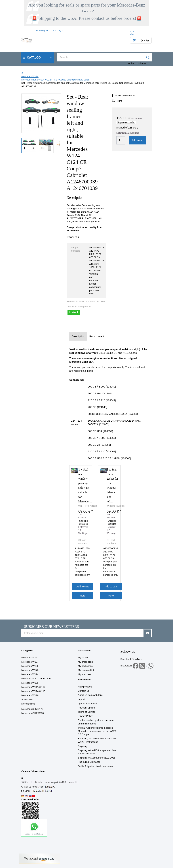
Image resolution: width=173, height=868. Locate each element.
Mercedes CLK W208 (33, 713)
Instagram (126, 666)
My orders (83, 657)
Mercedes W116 (30, 695)
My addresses (85, 666)
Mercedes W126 (30, 666)
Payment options (87, 708)
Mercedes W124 (30, 674)
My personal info (87, 670)
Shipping (83, 746)
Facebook (126, 659)
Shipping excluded (126, 122)
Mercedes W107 (30, 662)
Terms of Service (87, 712)
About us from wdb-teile (90, 695)
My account (84, 651)
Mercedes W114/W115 (33, 691)
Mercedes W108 (30, 683)
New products (85, 687)
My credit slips (85, 662)
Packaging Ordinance (89, 762)
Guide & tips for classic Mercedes (95, 766)
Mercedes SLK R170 (32, 709)
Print (119, 101)
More (83, 596)
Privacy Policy (85, 716)
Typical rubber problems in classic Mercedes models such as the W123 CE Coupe (97, 731)
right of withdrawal (87, 704)
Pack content (97, 336)
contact (131, 63)
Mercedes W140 (30, 670)
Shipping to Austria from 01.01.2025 (97, 758)
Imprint (82, 699)
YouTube (137, 659)
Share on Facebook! (126, 95)
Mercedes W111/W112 (33, 687)
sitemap (143, 63)
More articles (28, 704)
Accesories (27, 700)
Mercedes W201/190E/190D (36, 679)
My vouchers (85, 674)
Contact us (84, 691)
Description (78, 336)
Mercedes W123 (30, 657)
